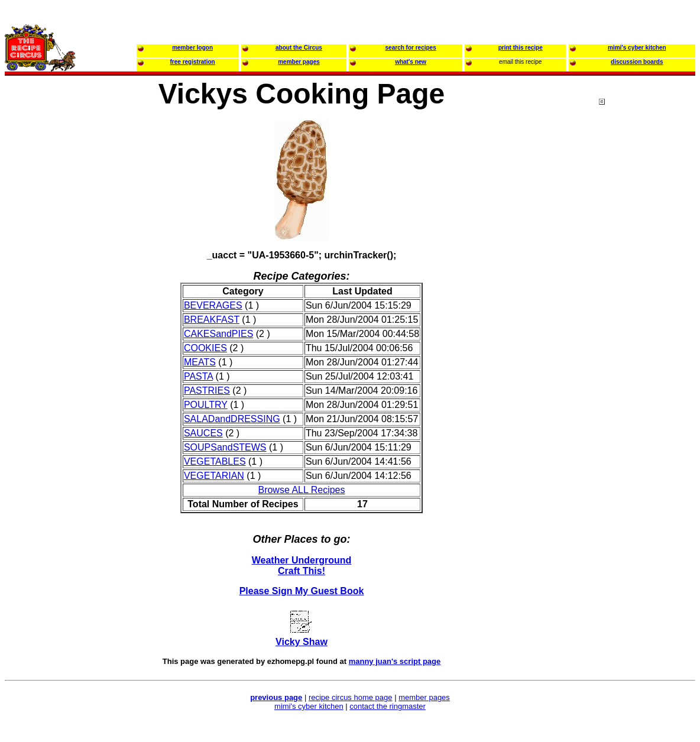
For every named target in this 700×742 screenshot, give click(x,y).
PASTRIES (207, 391)
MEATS (200, 362)
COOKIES (205, 348)
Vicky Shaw (302, 642)
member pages (424, 697)
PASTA (198, 376)
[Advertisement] (646, 325)
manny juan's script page (395, 661)
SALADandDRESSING (232, 419)
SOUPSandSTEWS (225, 447)
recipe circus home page (351, 697)
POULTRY (206, 405)
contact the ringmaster (388, 706)
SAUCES (203, 433)
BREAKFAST (212, 320)
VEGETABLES (215, 461)
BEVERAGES (213, 305)
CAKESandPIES (218, 334)
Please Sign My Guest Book (302, 591)
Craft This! (302, 571)
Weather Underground (302, 560)
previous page (276, 697)
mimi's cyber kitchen (309, 706)
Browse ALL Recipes (301, 490)
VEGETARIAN (214, 476)
